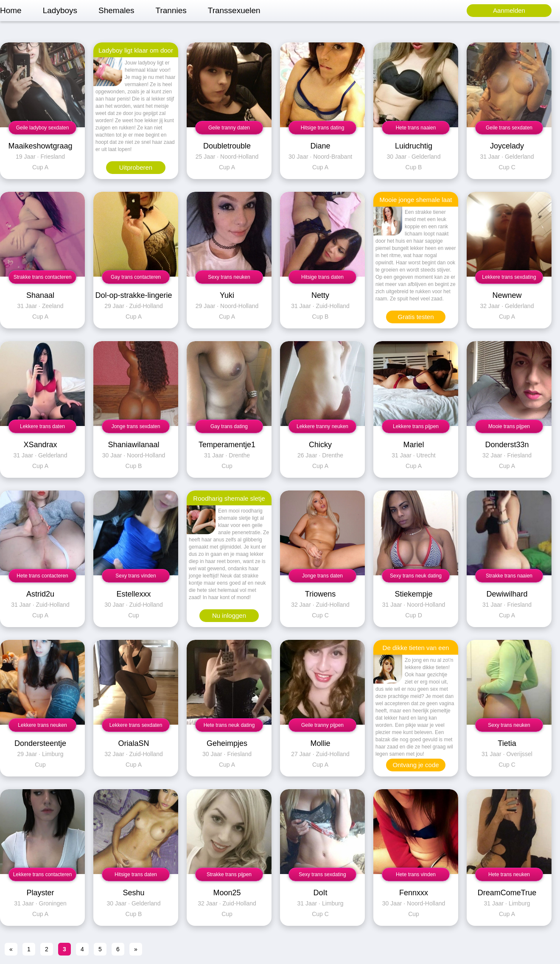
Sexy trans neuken (229, 277)
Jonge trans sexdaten (136, 426)
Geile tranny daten (229, 128)
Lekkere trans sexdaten (136, 725)
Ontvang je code (416, 765)
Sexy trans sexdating (322, 874)
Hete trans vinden (416, 874)
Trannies (171, 10)
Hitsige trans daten (322, 277)
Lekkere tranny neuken (322, 426)
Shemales (116, 10)
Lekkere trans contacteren (43, 874)
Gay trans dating (229, 426)
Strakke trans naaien (509, 576)
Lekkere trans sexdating (509, 277)
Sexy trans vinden (136, 576)
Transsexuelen (234, 10)
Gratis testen (416, 317)
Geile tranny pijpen (322, 725)
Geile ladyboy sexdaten (43, 128)
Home (11, 10)
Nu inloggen (229, 615)
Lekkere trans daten (42, 426)
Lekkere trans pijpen (416, 426)
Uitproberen (136, 167)
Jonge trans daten (322, 576)
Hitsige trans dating (323, 128)
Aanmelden (509, 10)
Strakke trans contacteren (43, 277)
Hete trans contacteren (42, 576)
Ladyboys (60, 10)
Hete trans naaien (416, 128)
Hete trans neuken (509, 874)
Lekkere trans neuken (42, 725)
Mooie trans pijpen (509, 426)
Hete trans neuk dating (229, 725)
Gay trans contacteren (136, 277)
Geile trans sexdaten (509, 128)
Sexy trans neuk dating (416, 576)
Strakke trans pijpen (229, 874)
